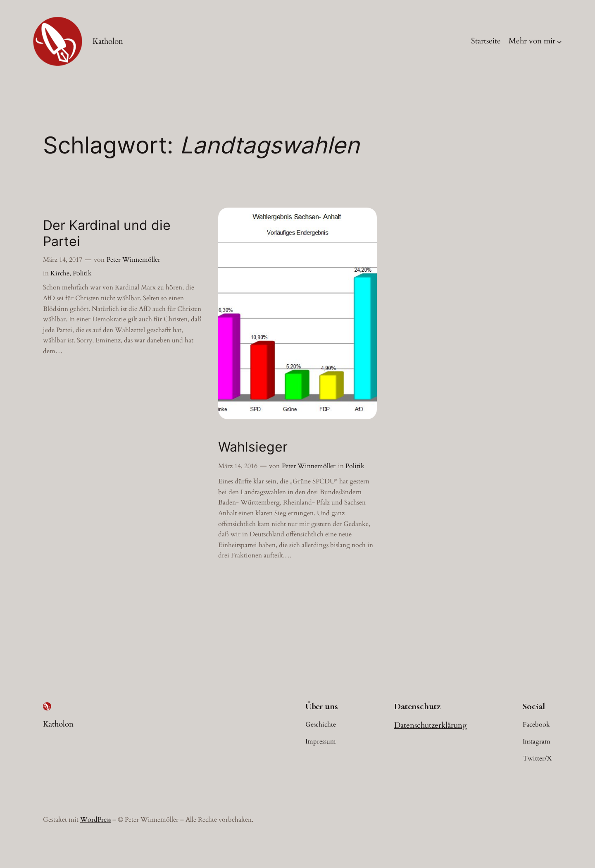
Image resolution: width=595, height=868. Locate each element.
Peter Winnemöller (133, 260)
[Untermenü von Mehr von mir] (559, 41)
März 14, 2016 (238, 466)
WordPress (95, 820)
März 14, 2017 (63, 260)
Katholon (108, 41)
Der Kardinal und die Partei (107, 233)
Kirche (60, 273)
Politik (82, 273)
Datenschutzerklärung (431, 725)
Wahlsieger (253, 447)
